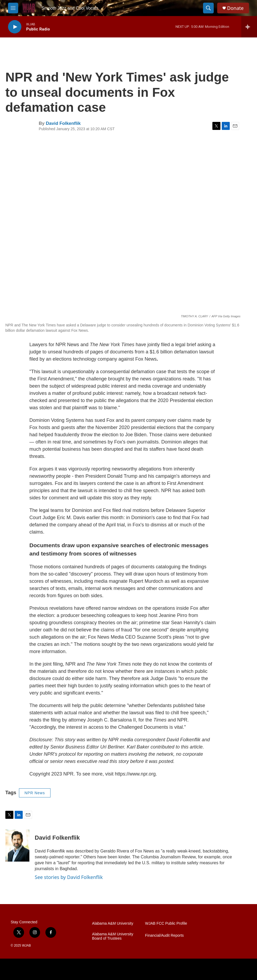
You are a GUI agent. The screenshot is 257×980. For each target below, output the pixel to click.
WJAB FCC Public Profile (166, 923)
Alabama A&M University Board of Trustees (113, 936)
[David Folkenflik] (17, 846)
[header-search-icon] (208, 8)
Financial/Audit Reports (164, 935)
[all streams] (249, 27)
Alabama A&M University (113, 923)
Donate (235, 8)
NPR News (35, 793)
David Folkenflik (63, 123)
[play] (15, 27)
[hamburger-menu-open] (13, 8)
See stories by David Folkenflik (69, 877)
